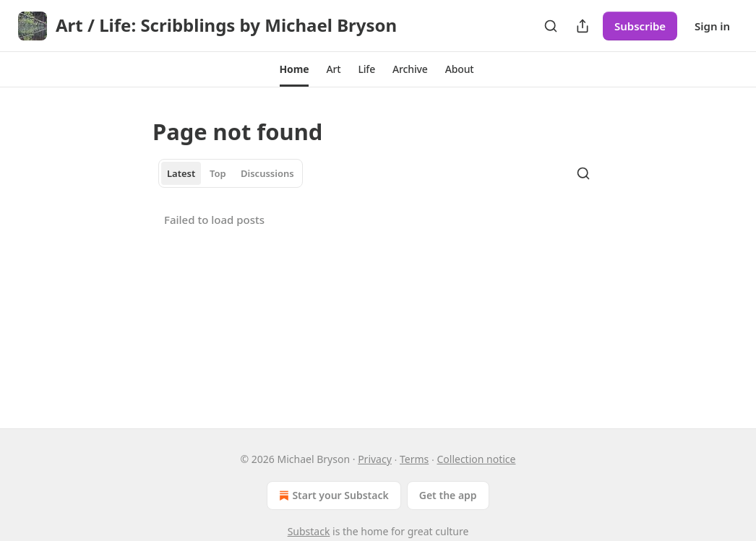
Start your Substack (332, 495)
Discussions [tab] (267, 173)
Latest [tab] (181, 173)
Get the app (448, 495)
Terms (414, 459)
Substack (309, 531)
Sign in (712, 26)
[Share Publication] (583, 26)
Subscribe (640, 26)
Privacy (375, 459)
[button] (295, 69)
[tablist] (231, 173)
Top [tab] (218, 173)
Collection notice (476, 459)
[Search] (551, 26)
